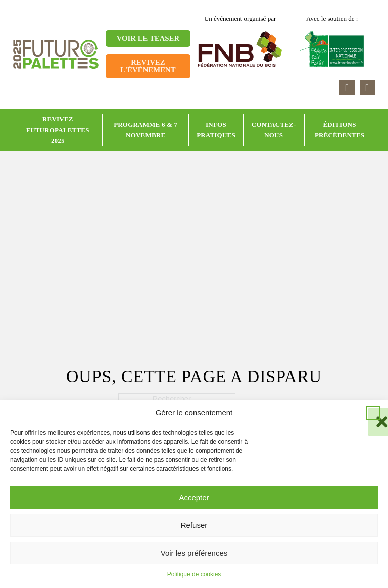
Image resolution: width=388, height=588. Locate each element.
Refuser (194, 525)
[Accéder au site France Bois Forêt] (332, 48)
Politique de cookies (194, 574)
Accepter (194, 497)
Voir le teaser (148, 38)
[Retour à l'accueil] (56, 54)
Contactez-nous (274, 130)
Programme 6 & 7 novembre (145, 130)
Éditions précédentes (339, 130)
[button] (373, 413)
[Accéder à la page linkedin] (347, 88)
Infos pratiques (216, 130)
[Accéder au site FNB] (240, 48)
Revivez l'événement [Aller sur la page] (148, 66)
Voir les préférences (194, 553)
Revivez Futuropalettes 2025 (58, 130)
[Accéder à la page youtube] (367, 88)
